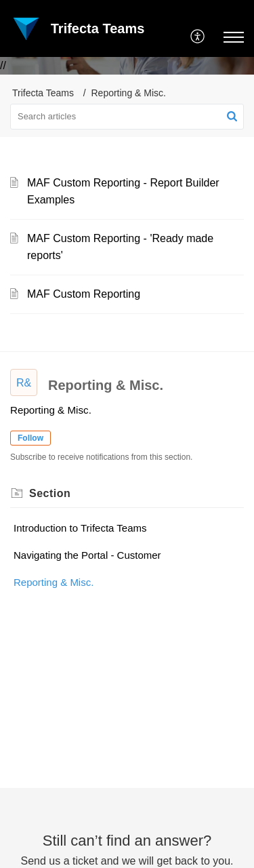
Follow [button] (30, 438)
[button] (198, 37)
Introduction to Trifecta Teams (80, 528)
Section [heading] (50, 493)
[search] (127, 117)
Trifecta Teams (43, 93)
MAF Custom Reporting (84, 294)
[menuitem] (198, 37)
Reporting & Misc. (54, 582)
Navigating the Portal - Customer (87, 555)
